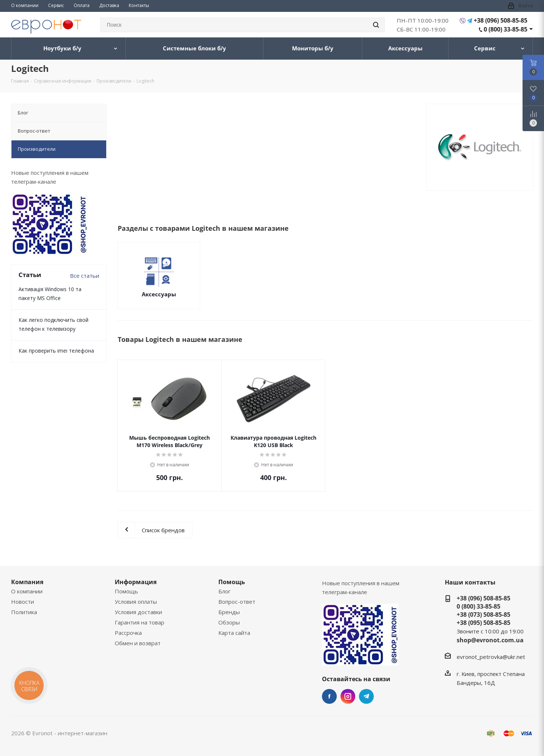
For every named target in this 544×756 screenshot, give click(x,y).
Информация (136, 582)
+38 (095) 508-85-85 (483, 623)
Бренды (229, 612)
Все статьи (85, 276)
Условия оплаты (136, 602)
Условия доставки (138, 612)
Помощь (126, 591)
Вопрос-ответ (237, 602)
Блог (224, 591)
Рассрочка (128, 633)
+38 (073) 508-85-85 (483, 615)
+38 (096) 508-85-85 (501, 20)
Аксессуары (159, 294)
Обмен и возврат (138, 643)
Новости (23, 602)
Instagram (348, 696)
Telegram (366, 696)
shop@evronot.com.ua (490, 640)
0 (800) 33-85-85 (506, 29)
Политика (24, 612)
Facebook (329, 696)
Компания (27, 582)
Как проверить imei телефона (56, 351)
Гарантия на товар (140, 622)
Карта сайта (234, 633)
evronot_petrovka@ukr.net (491, 657)
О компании (27, 591)
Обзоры (229, 622)
